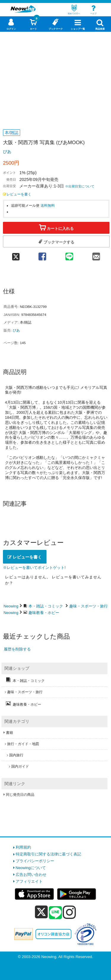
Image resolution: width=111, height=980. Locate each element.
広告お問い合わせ (31, 875)
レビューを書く (17, 194)
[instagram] (69, 912)
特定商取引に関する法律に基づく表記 (48, 854)
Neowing (11, 606)
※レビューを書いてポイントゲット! (34, 568)
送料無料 (48, 205)
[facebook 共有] (42, 255)
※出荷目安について (80, 186)
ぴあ (7, 152)
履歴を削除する (17, 649)
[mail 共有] (96, 255)
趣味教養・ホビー (44, 613)
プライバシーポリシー (35, 861)
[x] (41, 912)
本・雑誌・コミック (46, 606)
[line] (55, 913)
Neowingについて (31, 868)
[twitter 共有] (16, 255)
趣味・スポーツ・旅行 (89, 606)
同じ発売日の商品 (20, 795)
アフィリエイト (29, 881)
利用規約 (23, 847)
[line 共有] (69, 255)
